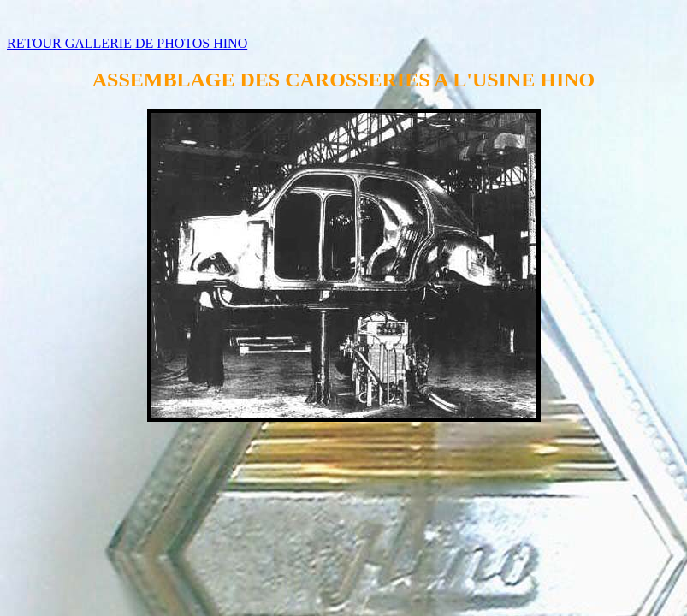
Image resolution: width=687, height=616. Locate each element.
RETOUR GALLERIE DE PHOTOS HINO (127, 43)
